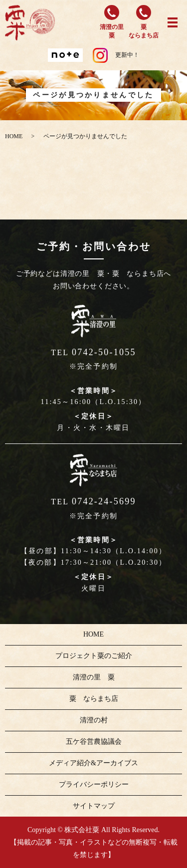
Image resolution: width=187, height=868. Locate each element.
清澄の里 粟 (94, 677)
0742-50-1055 (104, 352)
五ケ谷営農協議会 (94, 742)
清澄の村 (94, 720)
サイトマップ (94, 806)
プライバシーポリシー (94, 784)
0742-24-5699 (104, 501)
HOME (14, 136)
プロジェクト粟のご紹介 (94, 656)
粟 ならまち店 (94, 699)
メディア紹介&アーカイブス (93, 763)
